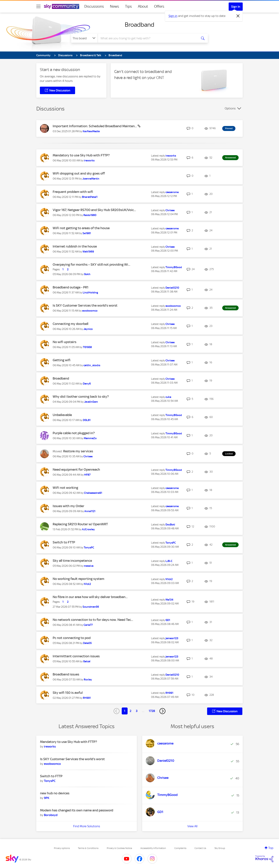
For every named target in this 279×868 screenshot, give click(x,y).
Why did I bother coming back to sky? (81, 397)
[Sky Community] (62, 6)
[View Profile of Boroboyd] (51, 815)
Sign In (236, 7)
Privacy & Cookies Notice (119, 848)
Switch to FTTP (64, 542)
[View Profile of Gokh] (87, 274)
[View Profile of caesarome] (172, 192)
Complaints (180, 848)
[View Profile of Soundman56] (91, 607)
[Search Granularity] (84, 38)
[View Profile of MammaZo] (90, 438)
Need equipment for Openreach (76, 469)
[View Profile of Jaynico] (88, 329)
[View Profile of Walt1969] (88, 252)
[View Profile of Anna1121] (90, 511)
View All (192, 826)
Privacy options (62, 848)
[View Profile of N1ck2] (87, 584)
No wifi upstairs (65, 342)
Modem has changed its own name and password (77, 810)
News (115, 6)
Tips (128, 6)
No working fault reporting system (78, 579)
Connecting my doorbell (70, 324)
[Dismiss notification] (238, 16)
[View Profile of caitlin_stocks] (92, 365)
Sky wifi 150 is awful (68, 693)
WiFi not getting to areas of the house (81, 228)
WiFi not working (65, 488)
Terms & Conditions (88, 848)
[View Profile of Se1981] (87, 233)
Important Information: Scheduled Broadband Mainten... (95, 126)
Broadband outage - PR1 (71, 287)
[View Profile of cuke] (168, 397)
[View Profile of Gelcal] (87, 661)
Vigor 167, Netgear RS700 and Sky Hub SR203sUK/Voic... (94, 210)
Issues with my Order (68, 506)
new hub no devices (55, 793)
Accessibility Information (153, 848)
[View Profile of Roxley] (88, 680)
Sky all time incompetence (72, 561)
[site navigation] (38, 6)
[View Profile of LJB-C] (169, 561)
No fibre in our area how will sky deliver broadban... (90, 597)
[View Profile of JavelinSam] (91, 402)
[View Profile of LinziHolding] (90, 293)
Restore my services (78, 451)
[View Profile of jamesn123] (172, 638)
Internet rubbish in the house (75, 246)
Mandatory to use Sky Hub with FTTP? (81, 155)
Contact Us (200, 848)
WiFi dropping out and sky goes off (79, 173)
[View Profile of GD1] (168, 620)
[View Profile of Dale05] (87, 643)
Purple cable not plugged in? (74, 433)
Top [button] (271, 848)
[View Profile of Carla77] (88, 625)
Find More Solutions (87, 826)
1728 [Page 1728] (152, 711)
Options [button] (230, 108)
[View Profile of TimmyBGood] (174, 267)
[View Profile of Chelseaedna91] (93, 493)
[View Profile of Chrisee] (170, 210)
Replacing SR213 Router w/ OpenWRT (80, 524)
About (143, 6)
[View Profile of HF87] (87, 475)
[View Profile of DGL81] (87, 420)
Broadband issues (66, 674)
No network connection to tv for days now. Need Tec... (93, 620)
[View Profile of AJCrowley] (88, 529)
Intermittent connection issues (76, 656)
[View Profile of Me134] (169, 600)
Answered (230, 158)
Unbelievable (62, 415)
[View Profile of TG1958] (87, 347)
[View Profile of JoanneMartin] (91, 179)
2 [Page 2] (131, 711)
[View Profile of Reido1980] (90, 215)
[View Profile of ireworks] (89, 161)
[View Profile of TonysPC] (89, 548)
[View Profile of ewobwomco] (90, 311)
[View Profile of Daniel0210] (172, 288)
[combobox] (147, 38)
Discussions (94, 6)
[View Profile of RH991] (87, 698)
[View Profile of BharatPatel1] (90, 197)
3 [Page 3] (137, 711)
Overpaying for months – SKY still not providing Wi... (91, 265)
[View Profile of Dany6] (87, 384)
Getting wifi (62, 360)
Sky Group (220, 848)
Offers (159, 6)
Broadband (139, 25)
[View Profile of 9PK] (47, 798)
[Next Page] (162, 711)
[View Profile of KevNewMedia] (91, 131)
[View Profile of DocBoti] (170, 525)
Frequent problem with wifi (73, 192)
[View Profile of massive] (89, 566)
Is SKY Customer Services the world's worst (85, 305)
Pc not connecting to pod (72, 638)
